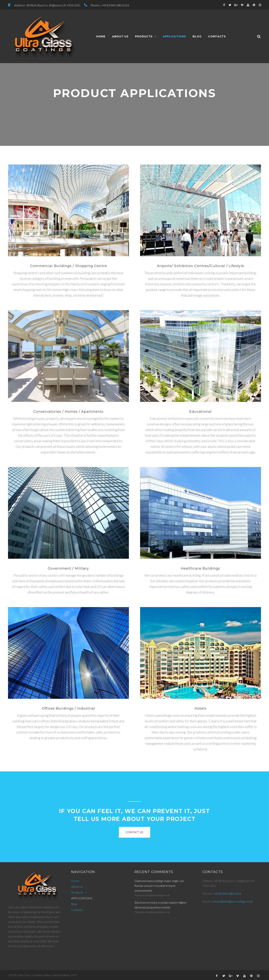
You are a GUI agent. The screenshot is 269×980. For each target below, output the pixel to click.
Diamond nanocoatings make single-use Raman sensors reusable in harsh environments (159, 886)
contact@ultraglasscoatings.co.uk (232, 901)
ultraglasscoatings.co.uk (157, 895)
